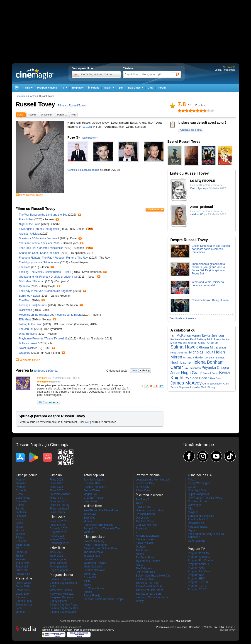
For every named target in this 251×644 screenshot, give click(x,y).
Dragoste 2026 (59, 532)
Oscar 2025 (23, 590)
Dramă (20, 505)
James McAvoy (186, 383)
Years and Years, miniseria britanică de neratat (208, 284)
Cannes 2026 (24, 601)
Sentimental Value (95, 570)
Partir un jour (144, 507)
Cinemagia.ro (35, 74)
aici (87, 422)
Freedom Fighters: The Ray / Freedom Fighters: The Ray (54, 258)
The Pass (25, 267)
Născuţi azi (90, 501)
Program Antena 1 (199, 557)
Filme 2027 (56, 483)
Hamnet (88, 559)
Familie (20, 509)
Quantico (25, 286)
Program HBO (196, 579)
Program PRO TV (199, 553)
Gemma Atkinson (212, 384)
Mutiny (140, 601)
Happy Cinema (59, 601)
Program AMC (196, 568)
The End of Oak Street (149, 590)
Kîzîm (87, 581)
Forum (162, 88)
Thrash (192, 480)
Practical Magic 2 (198, 519)
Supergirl (141, 529)
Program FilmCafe (199, 571)
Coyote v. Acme (197, 501)
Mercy (87, 585)
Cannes (20, 597)
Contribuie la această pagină (83, 170)
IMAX (53, 586)
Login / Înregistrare (225, 70)
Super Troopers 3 (199, 494)
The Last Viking (145, 521)
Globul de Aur (24, 605)
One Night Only (197, 490)
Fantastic (21, 512)
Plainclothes (27, 219)
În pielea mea (92, 556)
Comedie (21, 490)
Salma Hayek (184, 347)
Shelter (88, 592)
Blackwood (26, 310)
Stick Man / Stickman (32, 281)
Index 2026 (56, 552)
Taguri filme (23, 563)
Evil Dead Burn (145, 557)
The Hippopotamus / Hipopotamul (39, 262)
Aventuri (21, 487)
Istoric (19, 523)
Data (135, 370)
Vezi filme (153, 209)
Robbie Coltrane (180, 339)
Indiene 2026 (57, 539)
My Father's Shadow (148, 561)
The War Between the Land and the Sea (44, 215)
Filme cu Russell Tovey (72, 106)
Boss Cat (89, 518)
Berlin (19, 608)
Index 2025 (56, 556)
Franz (139, 565)
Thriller (20, 556)
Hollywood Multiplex (62, 594)
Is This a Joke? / (29, 343)
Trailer (80, 215)
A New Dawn (144, 490)
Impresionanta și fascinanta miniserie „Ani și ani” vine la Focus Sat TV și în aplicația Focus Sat (208, 269)
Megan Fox (90, 494)
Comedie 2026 (58, 529)
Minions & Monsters (148, 536)
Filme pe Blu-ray (60, 505)
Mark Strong (208, 387)
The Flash (26, 300)
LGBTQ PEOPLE (203, 181)
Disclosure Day (145, 483)
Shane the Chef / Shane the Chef (39, 253)
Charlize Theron (93, 498)
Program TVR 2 (197, 589)
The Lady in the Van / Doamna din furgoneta (46, 291)
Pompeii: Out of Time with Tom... (103, 529)
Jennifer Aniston (93, 480)
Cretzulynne (197, 188)
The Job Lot (27, 329)
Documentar (23, 498)
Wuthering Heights (95, 563)
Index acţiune (58, 559)
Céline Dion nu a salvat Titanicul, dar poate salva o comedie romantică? (212, 249)
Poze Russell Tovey (31, 195)
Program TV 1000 (199, 582)
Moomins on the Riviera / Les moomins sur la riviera (50, 315)
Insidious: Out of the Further (153, 597)
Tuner (139, 503)
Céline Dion (214, 378)
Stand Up (21, 552)
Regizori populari (60, 570)
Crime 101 (90, 577)
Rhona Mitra (208, 347)
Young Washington (199, 483)
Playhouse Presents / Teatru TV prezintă (43, 339)
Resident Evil (196, 523)
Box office (195, 627)
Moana (88, 521)
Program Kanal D (198, 564)
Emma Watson (93, 490)
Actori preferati (202, 207)
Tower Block (27, 348)
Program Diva (196, 575)
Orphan (140, 547)
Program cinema (47, 88)
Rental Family (92, 596)
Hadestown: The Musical (99, 525)
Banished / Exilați (29, 296)
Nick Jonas (214, 339)
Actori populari (58, 567)
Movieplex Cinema (61, 590)
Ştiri (121, 88)
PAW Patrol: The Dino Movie (101, 510)
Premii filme (24, 578)
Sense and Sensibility (201, 516)
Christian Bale (92, 483)
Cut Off (192, 487)
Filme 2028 (56, 480)
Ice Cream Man (145, 579)
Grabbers (25, 353)
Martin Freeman (188, 343)
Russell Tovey (35, 104)
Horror (19, 519)
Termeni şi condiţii (52, 630)
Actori (33, 96)
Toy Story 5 (143, 500)
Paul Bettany (198, 339)
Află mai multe (183, 621)
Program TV (23, 574)
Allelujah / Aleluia (29, 234)
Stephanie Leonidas (189, 387)
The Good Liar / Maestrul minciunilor (41, 248)
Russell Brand (210, 373)
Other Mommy (197, 541)
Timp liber (78, 88)
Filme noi (56, 475)
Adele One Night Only (149, 586)
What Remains (28, 334)
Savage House (145, 539)
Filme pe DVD (58, 501)
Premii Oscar (23, 583)
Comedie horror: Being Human (210, 300)
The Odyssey (144, 568)
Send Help (90, 574)
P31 (190, 509)
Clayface (193, 512)
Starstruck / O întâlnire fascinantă (39, 238)
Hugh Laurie (181, 362)
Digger (192, 530)
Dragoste (21, 501)
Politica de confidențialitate (89, 630)
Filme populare (94, 537)
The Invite (142, 550)
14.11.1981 (85, 127)
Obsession (142, 518)
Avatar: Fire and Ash (96, 545)
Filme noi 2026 (59, 521)
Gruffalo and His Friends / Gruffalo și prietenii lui (48, 277)
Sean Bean (199, 378)
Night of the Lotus (30, 224)
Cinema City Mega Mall (64, 608)
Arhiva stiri (22, 570)
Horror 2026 (57, 536)
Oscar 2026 (23, 586)
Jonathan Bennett (215, 358)
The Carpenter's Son (148, 594)
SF (17, 548)
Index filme (57, 548)
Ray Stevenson (192, 368)
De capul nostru (145, 514)
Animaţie (21, 483)
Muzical (20, 534)
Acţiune (20, 480)
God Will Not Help (147, 525)
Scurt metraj (23, 545)
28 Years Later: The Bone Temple (104, 599)
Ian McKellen (181, 335)
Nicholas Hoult (201, 352)
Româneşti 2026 (60, 543)
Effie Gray (25, 320)
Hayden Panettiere (95, 487)
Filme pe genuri (27, 475)
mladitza (42, 378)
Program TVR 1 (197, 586)
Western (21, 559)
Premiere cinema (60, 494)
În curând (94, 88)
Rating (146, 370)
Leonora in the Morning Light (153, 480)
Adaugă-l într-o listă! (191, 130)
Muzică (20, 530)
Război (20, 538)
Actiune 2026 (58, 525)
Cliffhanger (195, 505)
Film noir (21, 516)
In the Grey (143, 487)
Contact (68, 630)
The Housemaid (93, 552)
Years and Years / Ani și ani (35, 243)
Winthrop (89, 532)
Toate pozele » (90, 138)
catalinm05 (197, 214)
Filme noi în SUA (200, 475)
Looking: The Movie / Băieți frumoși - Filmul (45, 272)
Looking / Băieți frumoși (33, 305)
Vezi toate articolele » (183, 318)
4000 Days (90, 514)
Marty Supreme (93, 567)
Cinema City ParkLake (63, 612)
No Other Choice (94, 588)
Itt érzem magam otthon (150, 510)
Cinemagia (22, 96)
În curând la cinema (150, 495)
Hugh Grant (191, 373)
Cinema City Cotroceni (63, 583)
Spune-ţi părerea (47, 371)
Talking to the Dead (31, 324)
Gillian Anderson (209, 343)
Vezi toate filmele (30, 360)
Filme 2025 (56, 490)
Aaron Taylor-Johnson (208, 336)
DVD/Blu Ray (210, 627)
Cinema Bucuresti (60, 579)
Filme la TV (56, 498)
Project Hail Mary (94, 541)
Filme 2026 (56, 487)
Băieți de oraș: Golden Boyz (101, 548)
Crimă (19, 494)
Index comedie (58, 563)
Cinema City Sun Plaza (64, 605)
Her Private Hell (145, 572)
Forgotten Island (198, 527)
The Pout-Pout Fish (147, 583)
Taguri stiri (22, 567)
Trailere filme (93, 506)
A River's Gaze (145, 543)
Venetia (20, 612)
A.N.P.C (110, 630)
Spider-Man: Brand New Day (153, 576)
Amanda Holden (194, 357)
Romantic (21, 541)
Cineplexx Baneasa (61, 597)
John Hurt (183, 353)
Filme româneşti (59, 509)
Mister (19, 527)
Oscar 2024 (23, 594)
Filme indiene (58, 512)
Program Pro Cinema (201, 560)
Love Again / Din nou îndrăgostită (39, 229)
